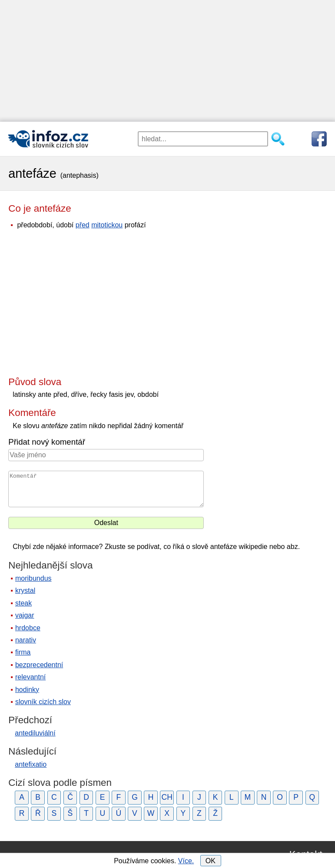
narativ (26, 640)
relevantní (30, 677)
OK (211, 861)
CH (167, 797)
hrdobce (28, 628)
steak (23, 603)
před (83, 225)
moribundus (33, 578)
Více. (186, 861)
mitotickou (107, 225)
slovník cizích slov (43, 702)
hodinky (27, 690)
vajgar (25, 615)
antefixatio (31, 764)
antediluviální (35, 733)
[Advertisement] (167, 61)
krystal (25, 590)
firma (23, 652)
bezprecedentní (39, 665)
